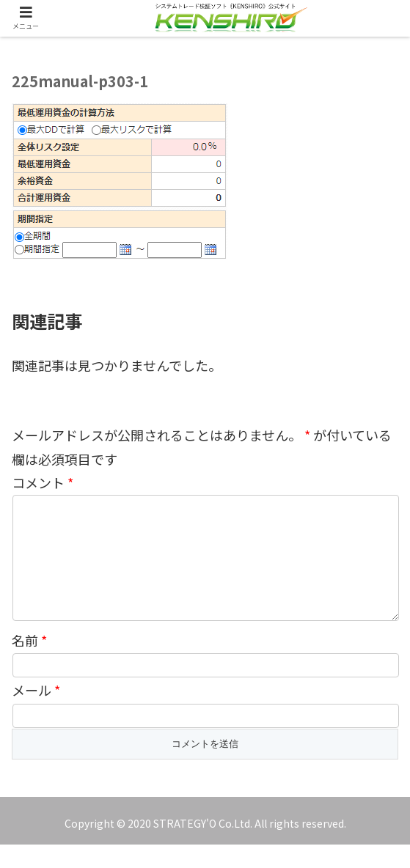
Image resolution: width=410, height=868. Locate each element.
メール (36, 713)
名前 (29, 663)
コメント (43, 482)
